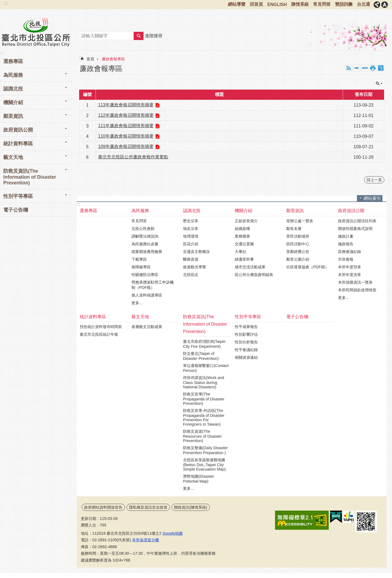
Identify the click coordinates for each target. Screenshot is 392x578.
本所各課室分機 (145, 540)
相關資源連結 (246, 357)
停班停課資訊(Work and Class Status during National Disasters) (204, 382)
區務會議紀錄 (350, 252)
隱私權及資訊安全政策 (148, 507)
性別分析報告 (246, 342)
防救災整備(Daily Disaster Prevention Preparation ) (205, 450)
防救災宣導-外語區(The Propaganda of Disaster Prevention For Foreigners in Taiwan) (204, 417)
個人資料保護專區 (147, 295)
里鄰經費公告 (298, 252)
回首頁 (256, 4)
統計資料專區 (18, 144)
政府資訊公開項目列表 (357, 221)
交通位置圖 (244, 244)
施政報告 (346, 244)
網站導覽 (237, 4)
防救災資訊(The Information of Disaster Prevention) (30, 177)
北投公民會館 (143, 229)
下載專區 (139, 259)
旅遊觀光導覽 (194, 267)
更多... (137, 303)
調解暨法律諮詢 (145, 236)
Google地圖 (173, 533)
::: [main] (81, 57)
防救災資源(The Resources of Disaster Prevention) (202, 436)
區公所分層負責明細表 (254, 275)
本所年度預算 (350, 267)
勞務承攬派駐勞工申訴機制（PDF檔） (153, 285)
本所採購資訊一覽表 (355, 282)
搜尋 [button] (139, 36)
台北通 (364, 4)
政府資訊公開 (18, 130)
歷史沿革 (191, 221)
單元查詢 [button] (379, 84)
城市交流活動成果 (250, 267)
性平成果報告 (246, 327)
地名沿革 (191, 229)
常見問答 (322, 4)
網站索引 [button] (372, 198)
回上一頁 (374, 180)
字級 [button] (385, 5)
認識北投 (13, 89)
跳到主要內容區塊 (3, 3)
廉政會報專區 (113, 59)
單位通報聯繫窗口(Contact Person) (206, 368)
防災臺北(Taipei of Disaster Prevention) (201, 356)
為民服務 (13, 75)
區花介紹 (191, 244)
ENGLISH (277, 5)
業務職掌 (242, 236)
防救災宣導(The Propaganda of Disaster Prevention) (204, 399)
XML (357, 68)
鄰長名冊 (294, 229)
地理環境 (191, 236)
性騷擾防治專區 (145, 275)
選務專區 (13, 61)
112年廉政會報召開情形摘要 (126, 115)
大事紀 (241, 252)
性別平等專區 (18, 196)
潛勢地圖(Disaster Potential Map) (199, 479)
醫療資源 (191, 259)
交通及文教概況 (196, 252)
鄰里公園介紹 (298, 259)
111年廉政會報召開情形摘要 (126, 126)
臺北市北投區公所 (36, 32)
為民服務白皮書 (145, 244)
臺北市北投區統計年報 (99, 334)
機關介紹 (13, 102)
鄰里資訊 (13, 116)
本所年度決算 (350, 275)
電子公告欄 (16, 210)
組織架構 (242, 229)
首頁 (90, 59)
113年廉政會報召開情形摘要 (126, 105)
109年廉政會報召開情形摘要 (126, 146)
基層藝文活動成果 (147, 327)
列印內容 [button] (373, 68)
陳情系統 (300, 4)
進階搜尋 (154, 36)
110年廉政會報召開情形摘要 (126, 136)
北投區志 (191, 275)
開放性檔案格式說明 (355, 229)
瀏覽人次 (88, 525)
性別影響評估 (246, 334)
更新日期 (88, 519)
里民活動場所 (298, 236)
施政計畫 (346, 236)
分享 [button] (377, 5)
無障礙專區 (141, 267)
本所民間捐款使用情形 (357, 290)
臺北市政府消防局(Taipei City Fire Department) (204, 344)
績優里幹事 (244, 259)
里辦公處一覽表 (300, 221)
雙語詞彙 (344, 4)
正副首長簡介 (246, 221)
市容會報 (346, 259)
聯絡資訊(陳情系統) (191, 507)
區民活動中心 (298, 244)
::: (6, 3)
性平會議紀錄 (246, 350)
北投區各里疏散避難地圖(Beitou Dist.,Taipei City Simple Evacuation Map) (204, 465)
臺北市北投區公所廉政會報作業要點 (133, 157)
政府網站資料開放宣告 (103, 507)
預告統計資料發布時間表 (101, 327)
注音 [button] (381, 68)
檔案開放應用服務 (147, 252)
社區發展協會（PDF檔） (307, 267)
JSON (365, 68)
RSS (349, 68)
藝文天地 (13, 157)
